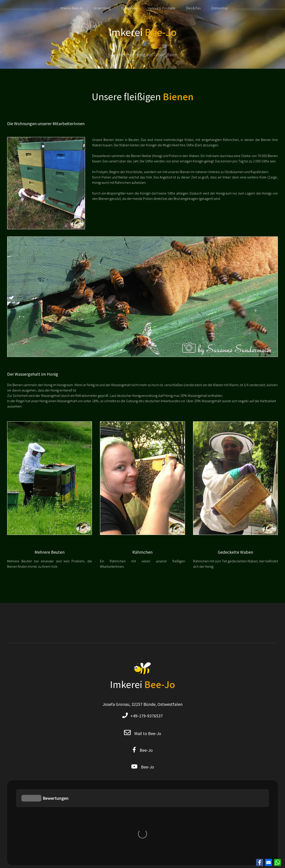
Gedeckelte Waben (235, 552)
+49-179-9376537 (145, 716)
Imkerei (143, 32)
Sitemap (157, 783)
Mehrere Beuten (50, 552)
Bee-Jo (144, 750)
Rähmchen (142, 552)
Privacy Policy (132, 783)
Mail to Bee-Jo (148, 733)
